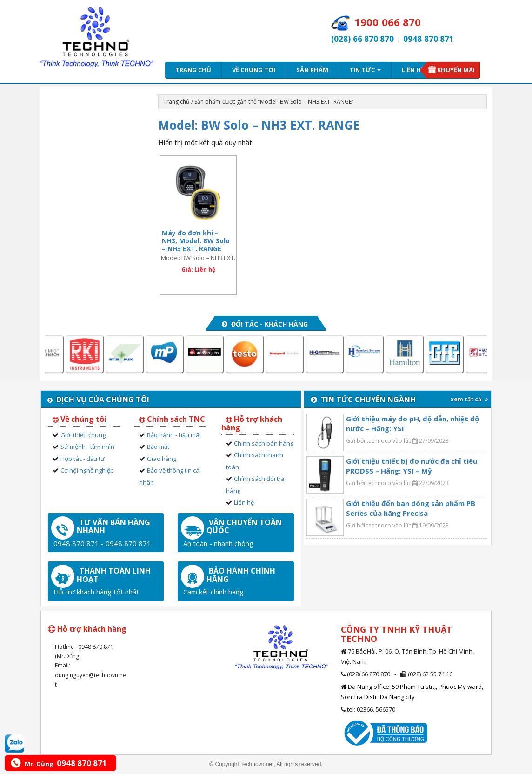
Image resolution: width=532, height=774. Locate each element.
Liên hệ (413, 70)
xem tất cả (469, 399)
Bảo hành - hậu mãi (174, 435)
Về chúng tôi (254, 70)
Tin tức (365, 70)
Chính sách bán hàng (264, 443)
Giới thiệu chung (83, 435)
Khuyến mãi (456, 70)
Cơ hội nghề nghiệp (87, 470)
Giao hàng (162, 459)
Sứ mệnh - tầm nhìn (87, 447)
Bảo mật (158, 447)
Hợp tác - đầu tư (83, 459)
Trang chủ (193, 70)
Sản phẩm (312, 70)
